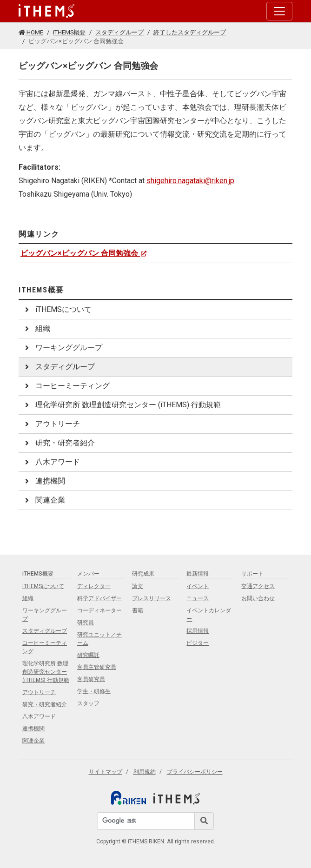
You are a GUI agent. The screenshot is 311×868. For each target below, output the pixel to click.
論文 (138, 586)
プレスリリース (152, 598)
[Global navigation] (46, 11)
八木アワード (51, 462)
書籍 (138, 610)
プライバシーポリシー (195, 772)
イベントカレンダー (209, 615)
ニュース (198, 598)
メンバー (88, 574)
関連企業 (44, 500)
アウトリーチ (51, 424)
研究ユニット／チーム (99, 639)
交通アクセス (258, 586)
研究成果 (143, 574)
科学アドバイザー (99, 598)
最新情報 (198, 574)
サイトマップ (106, 772)
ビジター (198, 643)
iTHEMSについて (57, 309)
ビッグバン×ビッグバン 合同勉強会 (84, 253)
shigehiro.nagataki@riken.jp (190, 181)
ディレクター (94, 586)
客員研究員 (91, 679)
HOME (31, 32)
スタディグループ (119, 32)
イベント (198, 586)
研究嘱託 (88, 655)
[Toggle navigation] (279, 11)
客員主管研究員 (97, 667)
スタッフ (88, 703)
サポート (252, 574)
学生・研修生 (94, 691)
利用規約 (145, 772)
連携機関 (44, 481)
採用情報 (198, 631)
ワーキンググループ (62, 348)
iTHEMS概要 (69, 32)
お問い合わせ (258, 598)
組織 (36, 328)
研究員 (86, 623)
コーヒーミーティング (66, 386)
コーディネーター (99, 610)
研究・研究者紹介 (59, 443)
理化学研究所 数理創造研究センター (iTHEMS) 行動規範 (122, 405)
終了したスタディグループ (190, 32)
